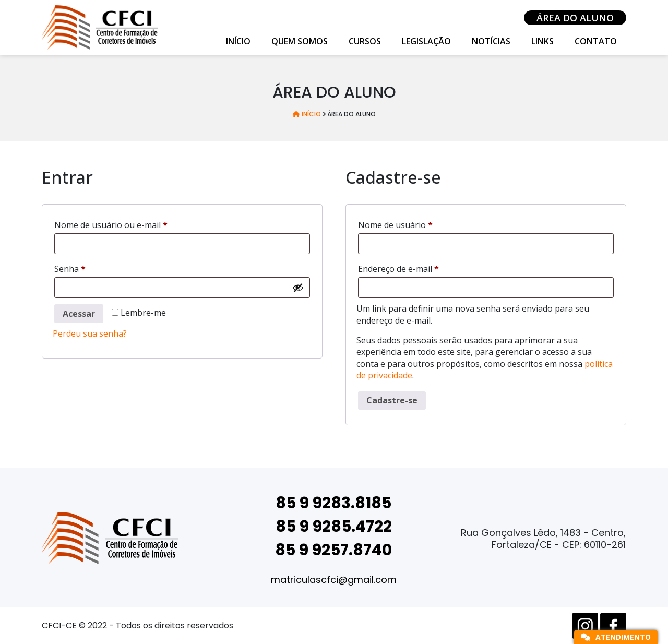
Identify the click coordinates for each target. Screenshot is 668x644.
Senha (93, 267)
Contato (596, 41)
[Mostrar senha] (298, 288)
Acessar (79, 314)
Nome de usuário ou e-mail (134, 224)
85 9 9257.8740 (333, 550)
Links (542, 41)
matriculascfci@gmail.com (334, 580)
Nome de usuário (418, 224)
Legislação (426, 41)
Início (238, 41)
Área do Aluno (575, 18)
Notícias (491, 41)
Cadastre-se (392, 400)
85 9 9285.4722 (334, 527)
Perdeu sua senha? (90, 333)
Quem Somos (300, 41)
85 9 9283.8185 (333, 503)
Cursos (365, 41)
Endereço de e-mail (421, 267)
